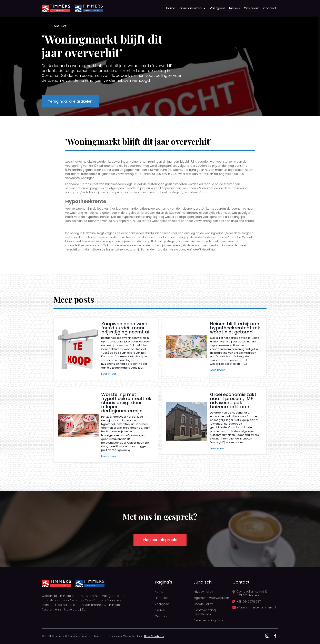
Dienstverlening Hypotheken (205, 612)
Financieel (162, 598)
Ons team (252, 8)
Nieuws (234, 8)
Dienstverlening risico (209, 620)
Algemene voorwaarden (211, 598)
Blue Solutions (154, 636)
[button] (193, 8)
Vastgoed (217, 8)
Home (171, 8)
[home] (56, 8)
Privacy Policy (203, 592)
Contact (270, 8)
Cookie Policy (203, 604)
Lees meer (109, 374)
